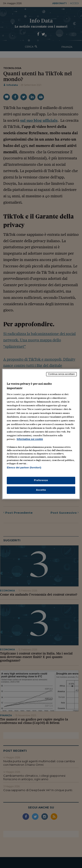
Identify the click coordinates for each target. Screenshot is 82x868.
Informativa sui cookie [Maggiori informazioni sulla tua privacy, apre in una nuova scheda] (30, 439)
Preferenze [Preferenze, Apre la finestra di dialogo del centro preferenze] (41, 480)
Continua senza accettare (61, 374)
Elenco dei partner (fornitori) (24, 468)
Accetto (41, 490)
